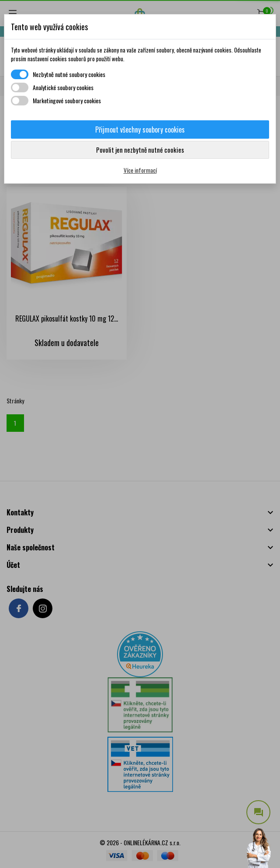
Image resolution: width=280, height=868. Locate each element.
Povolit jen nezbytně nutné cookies (140, 150)
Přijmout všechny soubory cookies (140, 129)
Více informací (140, 170)
